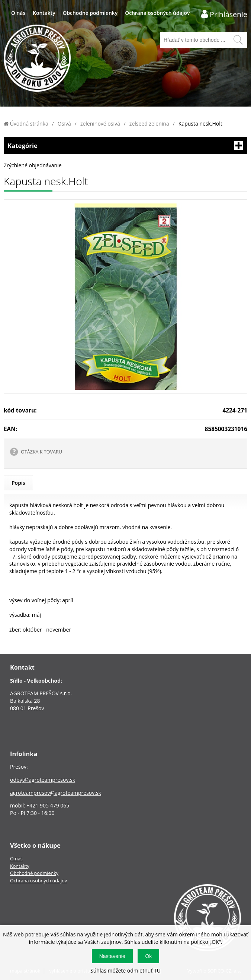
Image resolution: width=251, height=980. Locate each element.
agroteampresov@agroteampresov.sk (56, 793)
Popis (18, 483)
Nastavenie (112, 956)
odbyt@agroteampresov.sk (43, 780)
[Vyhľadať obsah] (238, 40)
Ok (148, 956)
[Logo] (37, 59)
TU (157, 970)
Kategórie (126, 146)
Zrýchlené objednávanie (33, 165)
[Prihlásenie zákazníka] (224, 14)
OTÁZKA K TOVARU (41, 452)
